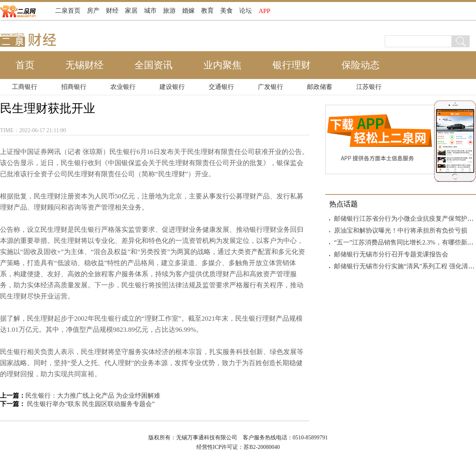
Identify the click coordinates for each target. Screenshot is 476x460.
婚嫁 (188, 11)
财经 (112, 11)
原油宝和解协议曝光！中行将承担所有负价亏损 (401, 230)
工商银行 (25, 87)
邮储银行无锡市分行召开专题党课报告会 (391, 254)
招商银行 (74, 87)
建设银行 (172, 87)
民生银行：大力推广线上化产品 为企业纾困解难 (93, 396)
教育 (207, 11)
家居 (131, 11)
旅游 (169, 11)
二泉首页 (68, 11)
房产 (93, 11)
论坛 (246, 11)
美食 (226, 11)
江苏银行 (369, 87)
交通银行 (221, 87)
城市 (150, 11)
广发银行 (271, 87)
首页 (25, 65)
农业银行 (123, 87)
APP (264, 11)
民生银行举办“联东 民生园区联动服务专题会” (90, 404)
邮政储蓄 (320, 87)
